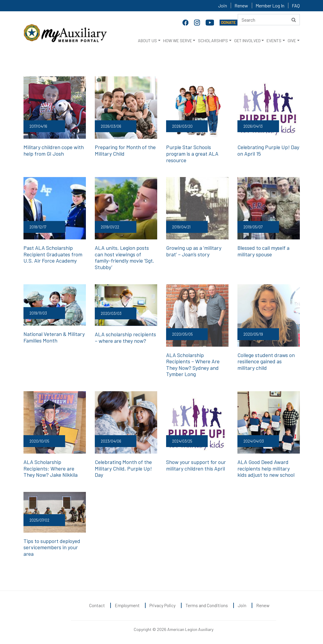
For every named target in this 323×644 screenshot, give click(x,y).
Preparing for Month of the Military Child (125, 150)
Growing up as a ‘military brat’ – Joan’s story (194, 251)
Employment (127, 605)
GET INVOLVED (247, 41)
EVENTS (274, 41)
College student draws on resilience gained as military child (266, 361)
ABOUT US (147, 41)
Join (223, 5)
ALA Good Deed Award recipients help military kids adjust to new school (266, 468)
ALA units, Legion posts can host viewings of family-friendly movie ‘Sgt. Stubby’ (125, 257)
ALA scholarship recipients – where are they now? (125, 337)
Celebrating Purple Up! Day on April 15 (268, 150)
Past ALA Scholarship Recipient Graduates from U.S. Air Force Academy (53, 254)
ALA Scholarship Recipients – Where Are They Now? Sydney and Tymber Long (193, 365)
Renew (241, 5)
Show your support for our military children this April (196, 465)
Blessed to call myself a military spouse (263, 251)
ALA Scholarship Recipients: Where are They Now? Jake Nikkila (51, 468)
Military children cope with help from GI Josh (54, 150)
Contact (97, 605)
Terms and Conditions (207, 605)
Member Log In (270, 5)
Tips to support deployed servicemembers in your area (52, 547)
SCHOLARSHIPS (213, 41)
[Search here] (269, 20)
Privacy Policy (163, 605)
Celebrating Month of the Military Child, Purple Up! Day (123, 468)
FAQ (296, 5)
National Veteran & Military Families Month (54, 337)
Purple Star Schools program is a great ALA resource (192, 153)
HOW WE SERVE (178, 41)
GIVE (292, 41)
